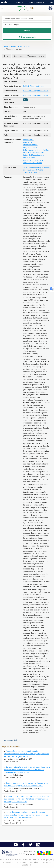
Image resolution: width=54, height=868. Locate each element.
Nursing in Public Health (33, 160)
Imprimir (19, 56)
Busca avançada (27, 37)
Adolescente (28, 140)
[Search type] (27, 24)
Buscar (27, 31)
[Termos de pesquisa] (27, 19)
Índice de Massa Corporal (34, 155)
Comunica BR (19, 3)
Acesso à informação (36, 3)
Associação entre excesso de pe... (18, 46)
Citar (8, 56)
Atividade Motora (30, 145)
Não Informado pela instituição (36, 91)
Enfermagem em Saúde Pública (36, 150)
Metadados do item (12, 740)
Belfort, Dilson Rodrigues (34, 86)
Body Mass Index (30, 147)
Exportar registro (36, 56)
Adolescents (28, 142)
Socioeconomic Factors (33, 163)
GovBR (4, 2)
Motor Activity (29, 157)
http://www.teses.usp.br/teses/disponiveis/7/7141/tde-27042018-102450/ (36, 170)
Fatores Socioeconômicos (34, 152)
